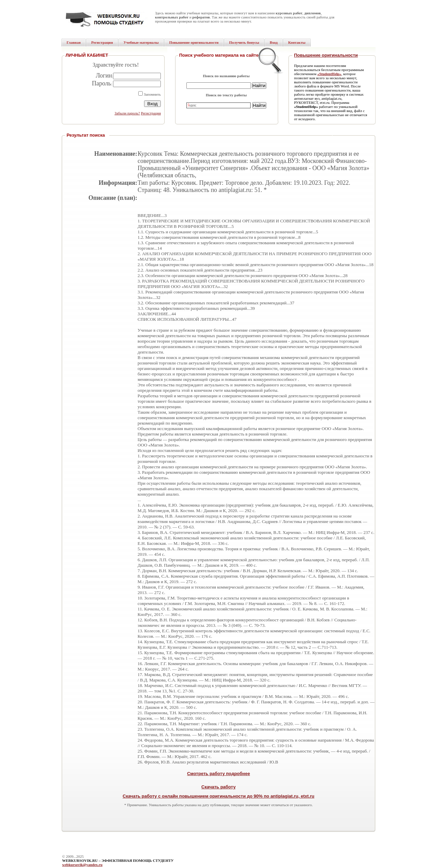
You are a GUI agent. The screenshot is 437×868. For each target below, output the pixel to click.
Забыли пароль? (127, 113)
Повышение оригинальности (326, 55)
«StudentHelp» (329, 74)
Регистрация (151, 113)
